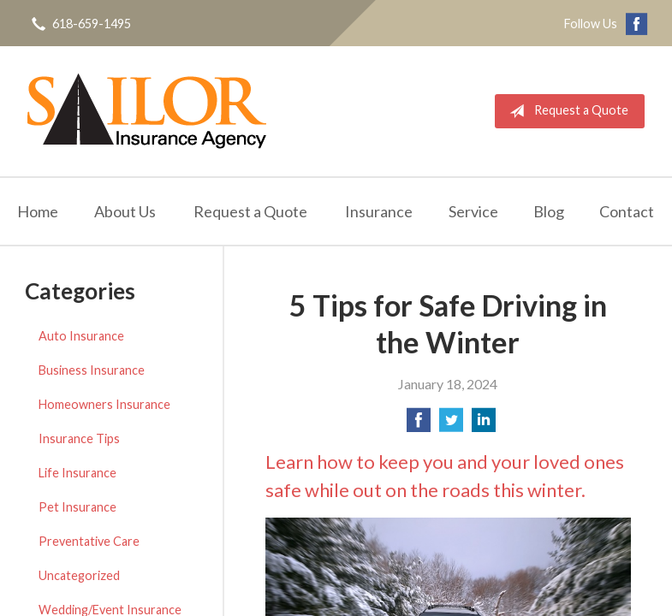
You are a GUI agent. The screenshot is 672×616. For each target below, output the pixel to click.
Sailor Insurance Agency (147, 111)
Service (473, 211)
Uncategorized (79, 575)
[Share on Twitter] (451, 425)
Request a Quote (565, 111)
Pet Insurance (77, 507)
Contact (627, 211)
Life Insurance (77, 473)
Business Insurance (92, 370)
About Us (125, 211)
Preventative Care (89, 541)
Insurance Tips (79, 438)
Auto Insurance (81, 336)
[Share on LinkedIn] (484, 425)
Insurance (379, 211)
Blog (549, 211)
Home (38, 211)
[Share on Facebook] (419, 425)
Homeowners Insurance (104, 404)
